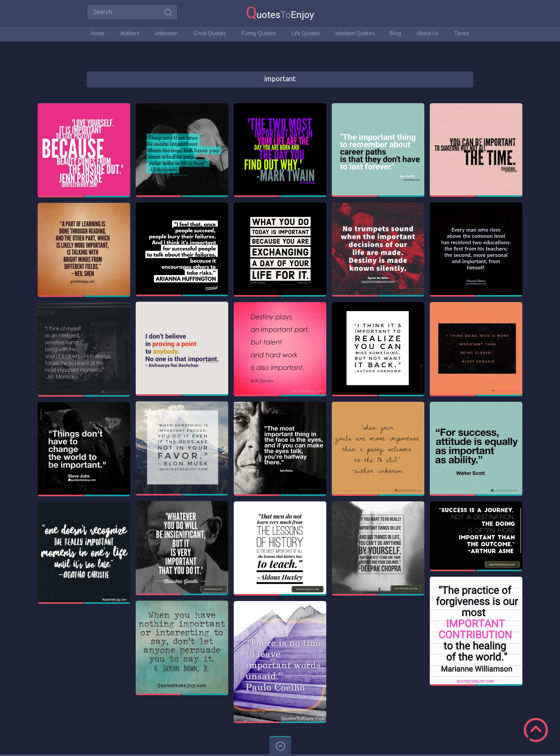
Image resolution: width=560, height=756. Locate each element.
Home (98, 33)
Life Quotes (306, 33)
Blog (395, 33)
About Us (428, 33)
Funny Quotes (259, 33)
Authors (130, 33)
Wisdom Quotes (355, 33)
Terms (462, 33)
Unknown (166, 33)
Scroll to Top (536, 730)
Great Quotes (210, 33)
